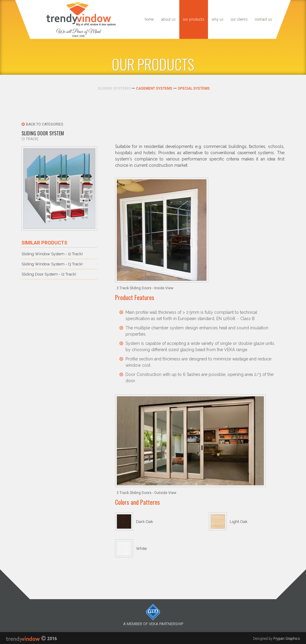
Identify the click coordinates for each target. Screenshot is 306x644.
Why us (218, 19)
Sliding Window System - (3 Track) (52, 264)
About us (168, 19)
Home (149, 19)
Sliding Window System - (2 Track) (52, 254)
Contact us (264, 19)
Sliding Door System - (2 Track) (49, 274)
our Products (194, 19)
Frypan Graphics (287, 639)
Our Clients (239, 19)
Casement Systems (154, 88)
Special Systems (194, 88)
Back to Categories (42, 124)
